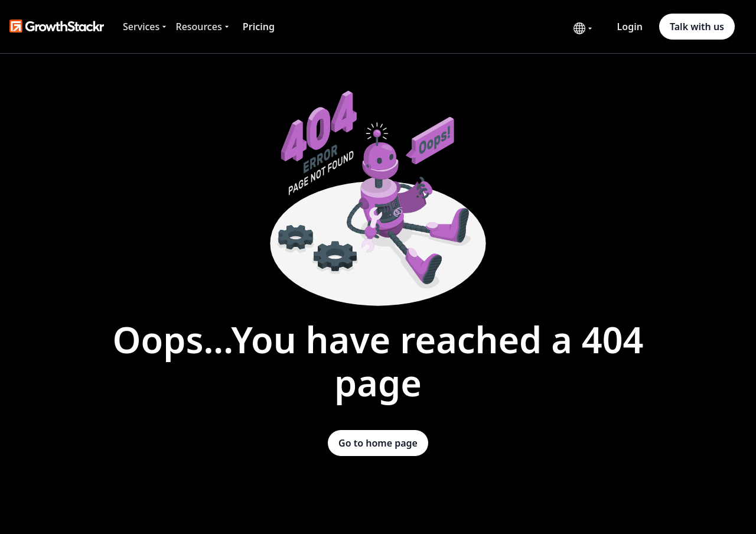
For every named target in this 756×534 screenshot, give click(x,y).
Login (630, 27)
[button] (146, 27)
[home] (57, 27)
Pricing (259, 27)
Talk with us (697, 27)
